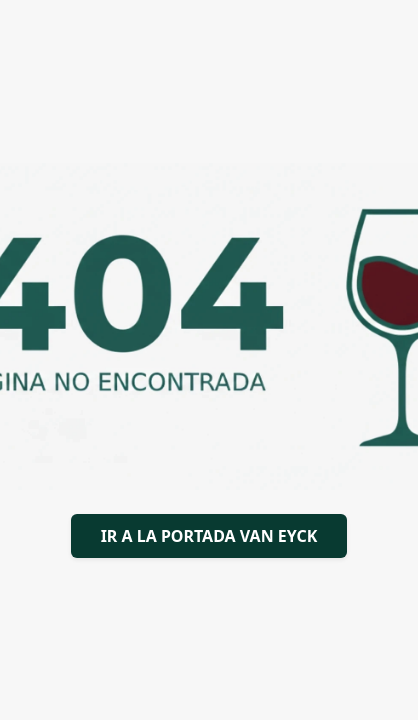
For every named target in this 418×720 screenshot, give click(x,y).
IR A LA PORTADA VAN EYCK (209, 536)
